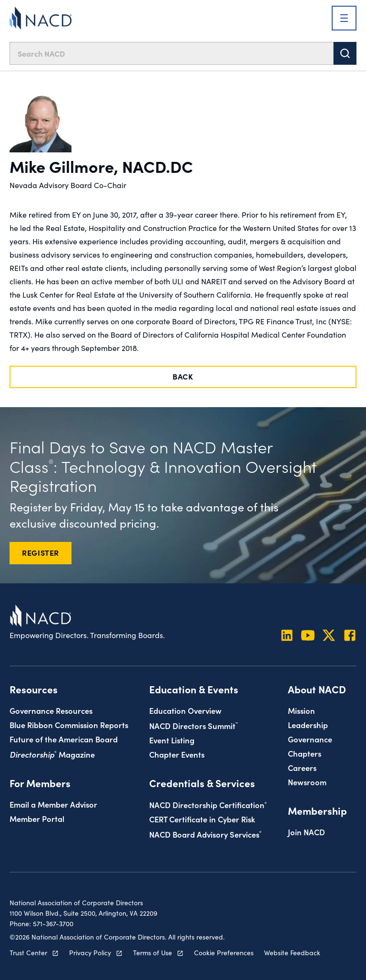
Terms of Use (152, 952)
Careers (302, 767)
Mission (301, 710)
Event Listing (172, 740)
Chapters (305, 753)
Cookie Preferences (224, 952)
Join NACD (306, 832)
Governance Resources (51, 710)
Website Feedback (292, 952)
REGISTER (41, 552)
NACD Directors (193, 725)
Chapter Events (177, 754)
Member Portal (37, 818)
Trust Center (28, 952)
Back (183, 376)
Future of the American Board (64, 739)
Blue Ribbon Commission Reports (69, 725)
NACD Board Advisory (205, 834)
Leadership (308, 725)
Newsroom (307, 782)
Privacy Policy (90, 952)
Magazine (52, 754)
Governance (310, 739)
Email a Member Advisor (53, 804)
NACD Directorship (208, 805)
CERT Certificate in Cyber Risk (202, 819)
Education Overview (185, 710)
